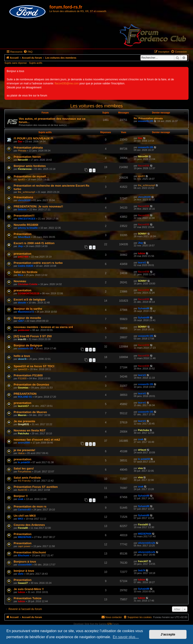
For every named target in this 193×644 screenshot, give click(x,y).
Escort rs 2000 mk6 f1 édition (34, 243)
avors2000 (24, 443)
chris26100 (24, 200)
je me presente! (24, 450)
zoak (141, 439)
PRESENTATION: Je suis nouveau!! (38, 206)
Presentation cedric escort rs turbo (38, 263)
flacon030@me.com (67, 83)
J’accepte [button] (168, 634)
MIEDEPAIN (25, 537)
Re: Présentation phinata (148, 118)
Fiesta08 (23, 528)
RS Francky (24, 481)
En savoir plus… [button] (126, 637)
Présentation (23, 234)
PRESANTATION (25, 394)
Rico (21, 275)
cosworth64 (25, 565)
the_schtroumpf (26, 192)
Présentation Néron (27, 157)
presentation (22, 254)
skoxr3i (22, 359)
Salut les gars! (24, 468)
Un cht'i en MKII (25, 516)
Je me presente (24, 421)
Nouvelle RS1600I (26, 225)
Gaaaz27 (23, 583)
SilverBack (24, 237)
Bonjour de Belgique (28, 345)
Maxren (22, 415)
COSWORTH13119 (29, 293)
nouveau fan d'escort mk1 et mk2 (37, 440)
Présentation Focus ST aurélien (36, 487)
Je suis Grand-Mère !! (29, 589)
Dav (20, 141)
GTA (110, 624)
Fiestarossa (25, 169)
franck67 (143, 561)
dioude (22, 303)
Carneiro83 (24, 510)
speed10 (23, 369)
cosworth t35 (146, 121)
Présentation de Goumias (31, 385)
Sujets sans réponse (16, 63)
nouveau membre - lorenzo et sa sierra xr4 (43, 327)
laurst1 (142, 262)
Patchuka (23, 433)
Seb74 (142, 570)
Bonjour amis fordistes (30, 166)
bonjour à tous (24, 571)
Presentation (23, 543)
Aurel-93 (23, 490)
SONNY (142, 234)
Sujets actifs (36, 63)
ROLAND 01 (25, 397)
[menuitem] (28, 52)
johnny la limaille (28, 228)
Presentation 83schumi (30, 552)
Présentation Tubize (28, 598)
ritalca (21, 453)
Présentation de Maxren (30, 412)
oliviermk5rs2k (147, 543)
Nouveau (20, 281)
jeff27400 (23, 257)
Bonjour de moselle (27, 318)
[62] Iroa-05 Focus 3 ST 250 (33, 336)
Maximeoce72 (26, 312)
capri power (24, 546)
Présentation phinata (28, 148)
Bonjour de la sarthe (28, 309)
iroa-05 (22, 339)
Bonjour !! (21, 496)
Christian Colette (28, 284)
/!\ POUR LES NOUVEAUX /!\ (33, 138)
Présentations (23, 197)
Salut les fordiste (25, 272)
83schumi (24, 555)
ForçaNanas (25, 471)
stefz (21, 574)
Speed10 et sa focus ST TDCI (34, 366)
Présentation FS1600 (28, 375)
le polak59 (24, 462)
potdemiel (24, 330)
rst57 (21, 321)
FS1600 (22, 378)
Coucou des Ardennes (29, 525)
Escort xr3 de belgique (29, 300)
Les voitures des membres (96, 106)
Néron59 (23, 160)
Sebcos (22, 209)
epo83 (21, 179)
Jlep (20, 246)
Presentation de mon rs (30, 506)
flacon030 (144, 166)
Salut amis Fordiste (27, 478)
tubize (142, 253)
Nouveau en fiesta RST (30, 430)
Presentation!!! (24, 216)
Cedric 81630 (25, 266)
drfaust (142, 450)
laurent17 (23, 406)
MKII (20, 519)
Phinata (22, 151)
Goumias (23, 388)
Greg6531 (23, 424)
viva (140, 468)
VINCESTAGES (27, 219)
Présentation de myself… (31, 176)
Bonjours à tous (25, 562)
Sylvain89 (144, 308)
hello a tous (22, 356)
